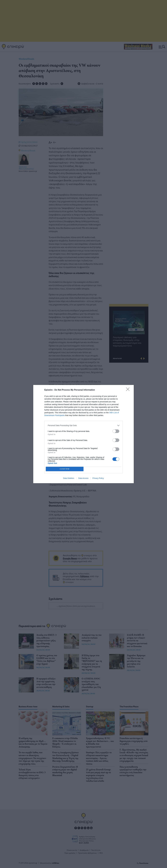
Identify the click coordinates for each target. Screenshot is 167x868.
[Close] (129, 390)
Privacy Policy (98, 478)
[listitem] (83, 425)
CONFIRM (65, 469)
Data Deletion (69, 478)
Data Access (83, 478)
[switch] (116, 431)
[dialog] (83, 434)
